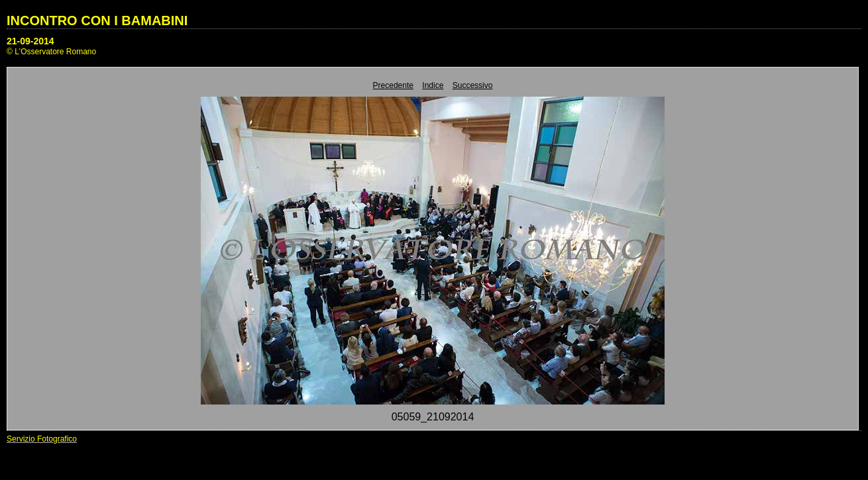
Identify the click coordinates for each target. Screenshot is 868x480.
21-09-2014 (30, 41)
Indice (433, 85)
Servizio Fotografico (42, 439)
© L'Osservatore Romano (51, 52)
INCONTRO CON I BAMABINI (97, 21)
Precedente (393, 85)
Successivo (473, 85)
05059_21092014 (433, 417)
